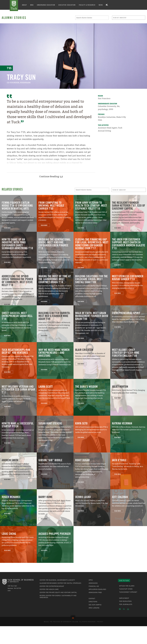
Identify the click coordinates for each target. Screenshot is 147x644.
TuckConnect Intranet (128, 592)
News (101, 5)
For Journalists (126, 604)
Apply (91, 580)
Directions (93, 602)
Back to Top (73, 618)
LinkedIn (124, 609)
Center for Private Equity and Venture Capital (58, 592)
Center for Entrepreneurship (52, 586)
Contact (92, 598)
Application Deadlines (97, 589)
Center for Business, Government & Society (57, 580)
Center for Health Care (49, 589)
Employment (124, 598)
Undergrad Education (46, 5)
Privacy (100, 622)
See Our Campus (95, 605)
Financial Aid (94, 586)
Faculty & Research (87, 5)
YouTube (128, 609)
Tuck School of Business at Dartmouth (14, 6)
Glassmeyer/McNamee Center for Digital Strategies (60, 583)
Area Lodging (94, 608)
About (24, 5)
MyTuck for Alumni (127, 586)
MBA (32, 5)
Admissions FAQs (95, 592)
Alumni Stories (14, 18)
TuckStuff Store (126, 589)
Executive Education (67, 5)
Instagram (120, 609)
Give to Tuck (124, 581)
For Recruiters (125, 601)
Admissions (93, 583)
